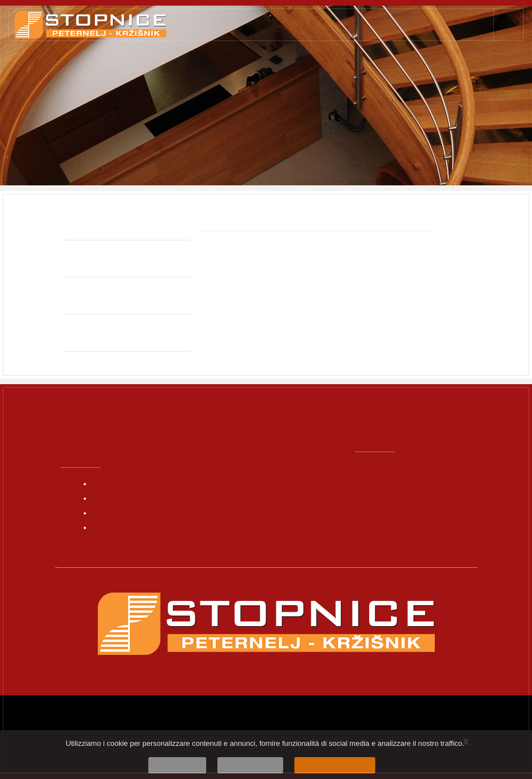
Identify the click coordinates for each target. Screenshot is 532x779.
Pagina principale (93, 140)
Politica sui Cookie (100, 339)
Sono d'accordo (326, 764)
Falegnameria (161, 140)
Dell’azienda (117, 527)
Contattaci (114, 542)
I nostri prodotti (123, 512)
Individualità (89, 265)
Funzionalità (88, 302)
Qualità (78, 228)
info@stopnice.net (403, 482)
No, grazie (189, 764)
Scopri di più (253, 764)
